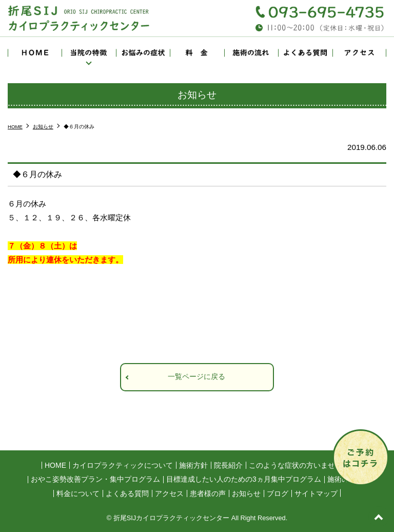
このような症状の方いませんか (299, 465)
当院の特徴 (88, 53)
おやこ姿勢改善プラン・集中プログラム (95, 479)
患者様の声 (208, 493)
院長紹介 (228, 465)
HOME (35, 53)
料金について (197, 53)
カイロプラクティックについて (123, 465)
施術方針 (193, 465)
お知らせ (246, 493)
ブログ (278, 493)
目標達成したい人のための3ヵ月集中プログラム (244, 479)
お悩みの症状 (143, 53)
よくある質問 (305, 53)
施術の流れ (251, 53)
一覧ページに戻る (196, 377)
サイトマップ (316, 493)
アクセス (359, 53)
